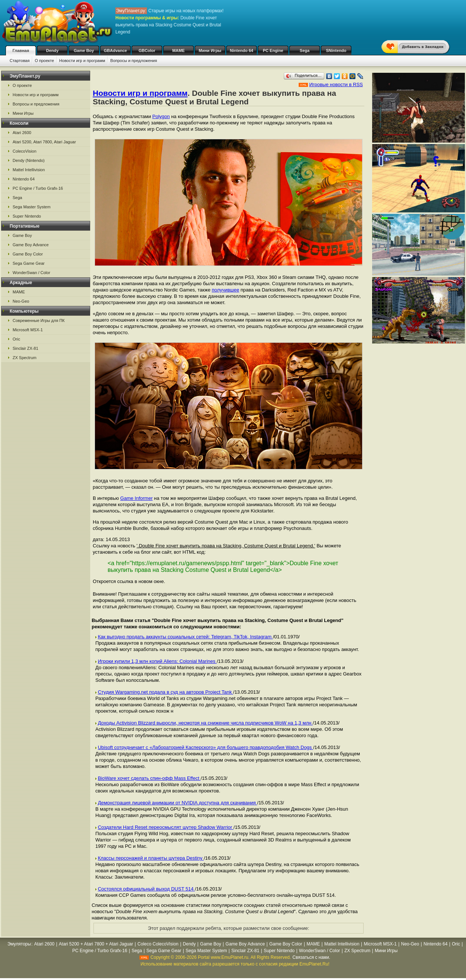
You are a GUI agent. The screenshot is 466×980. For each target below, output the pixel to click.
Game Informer (136, 498)
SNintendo (336, 51)
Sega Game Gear (29, 263)
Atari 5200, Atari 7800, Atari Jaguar (44, 142)
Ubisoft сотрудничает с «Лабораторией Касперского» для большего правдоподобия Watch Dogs (206, 747)
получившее (226, 290)
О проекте (45, 61)
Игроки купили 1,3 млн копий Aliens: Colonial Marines (157, 661)
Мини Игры (210, 51)
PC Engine (273, 51)
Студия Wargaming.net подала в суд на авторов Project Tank (166, 692)
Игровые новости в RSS (336, 84)
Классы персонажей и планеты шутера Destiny (151, 858)
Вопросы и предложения (134, 61)
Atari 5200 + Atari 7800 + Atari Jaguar (96, 944)
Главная (21, 51)
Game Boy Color (28, 254)
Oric (16, 339)
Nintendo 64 (242, 51)
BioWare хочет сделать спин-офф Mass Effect (149, 778)
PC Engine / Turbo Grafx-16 (38, 188)
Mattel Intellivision (29, 170)
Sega (305, 51)
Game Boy (84, 51)
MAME (178, 51)
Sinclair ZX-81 (25, 348)
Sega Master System (32, 207)
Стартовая (20, 61)
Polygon (161, 116)
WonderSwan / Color (31, 273)
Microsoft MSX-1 (28, 330)
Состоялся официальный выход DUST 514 (147, 889)
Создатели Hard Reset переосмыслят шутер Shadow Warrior (166, 827)
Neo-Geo (21, 301)
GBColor (147, 51)
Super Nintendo (27, 216)
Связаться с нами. (311, 957)
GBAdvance (115, 51)
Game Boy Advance (31, 245)
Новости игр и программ (82, 61)
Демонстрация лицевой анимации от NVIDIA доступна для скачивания (178, 803)
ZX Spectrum (24, 358)
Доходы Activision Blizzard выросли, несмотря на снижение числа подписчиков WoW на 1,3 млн (205, 723)
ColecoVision (24, 151)
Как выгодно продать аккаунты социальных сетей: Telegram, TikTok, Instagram (186, 637)
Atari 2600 (22, 133)
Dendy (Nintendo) (29, 160)
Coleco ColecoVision (158, 944)
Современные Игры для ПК (39, 320)
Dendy (52, 51)
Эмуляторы (19, 944)
